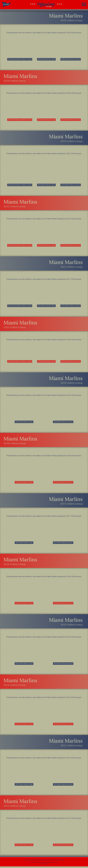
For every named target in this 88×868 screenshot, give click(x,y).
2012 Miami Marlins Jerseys (63, 846)
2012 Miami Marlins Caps (24, 846)
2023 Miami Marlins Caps (46, 185)
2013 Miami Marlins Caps (24, 786)
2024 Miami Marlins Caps (46, 120)
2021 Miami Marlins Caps (46, 306)
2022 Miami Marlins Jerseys (71, 246)
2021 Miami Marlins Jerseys (71, 306)
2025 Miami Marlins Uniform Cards (20, 59)
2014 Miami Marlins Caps (24, 725)
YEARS (6, 4)
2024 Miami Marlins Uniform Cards (20, 120)
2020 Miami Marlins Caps (46, 362)
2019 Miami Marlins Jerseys (63, 423)
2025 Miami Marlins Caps (46, 59)
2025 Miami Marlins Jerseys (71, 59)
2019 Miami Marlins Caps (24, 423)
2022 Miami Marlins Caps (46, 246)
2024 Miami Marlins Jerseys (71, 120)
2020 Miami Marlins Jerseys (71, 362)
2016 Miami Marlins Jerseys (63, 604)
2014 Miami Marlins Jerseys (63, 725)
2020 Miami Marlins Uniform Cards (20, 362)
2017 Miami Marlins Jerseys (63, 544)
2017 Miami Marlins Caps (24, 544)
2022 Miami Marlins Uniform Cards (20, 246)
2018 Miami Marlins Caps (24, 483)
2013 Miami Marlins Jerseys (63, 786)
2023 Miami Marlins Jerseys (71, 185)
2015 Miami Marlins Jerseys (63, 665)
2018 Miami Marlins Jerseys (63, 483)
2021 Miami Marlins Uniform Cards (20, 306)
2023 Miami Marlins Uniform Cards (20, 185)
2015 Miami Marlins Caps (24, 665)
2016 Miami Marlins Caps (24, 604)
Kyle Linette (59, 862)
